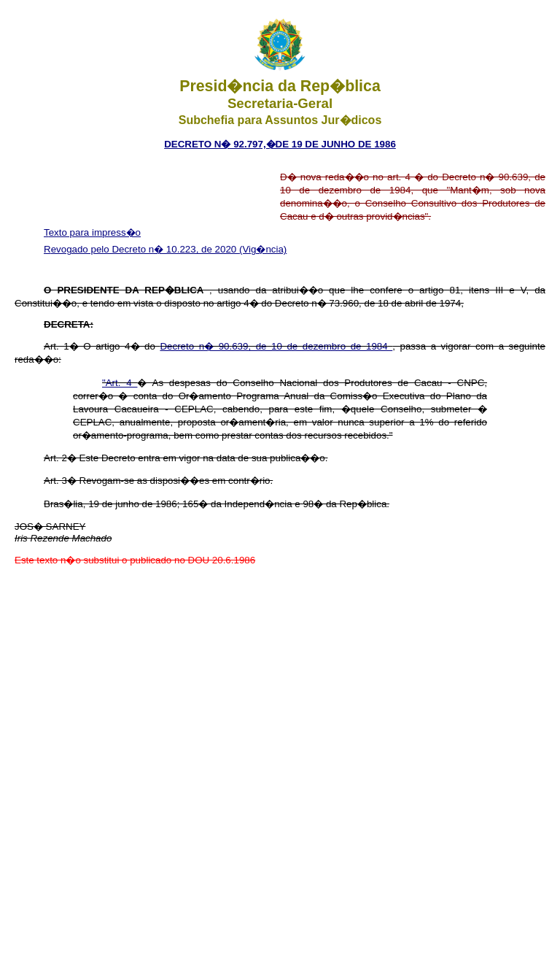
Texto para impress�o (92, 232)
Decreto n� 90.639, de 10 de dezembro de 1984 (276, 346)
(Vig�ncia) (263, 249)
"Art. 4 (120, 383)
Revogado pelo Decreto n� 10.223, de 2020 (141, 249)
